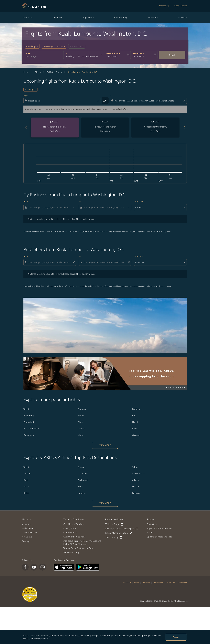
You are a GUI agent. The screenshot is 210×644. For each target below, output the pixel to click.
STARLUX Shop (114, 537)
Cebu (135, 416)
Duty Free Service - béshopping (122, 529)
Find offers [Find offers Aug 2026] (155, 131)
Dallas (26, 493)
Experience (153, 17)
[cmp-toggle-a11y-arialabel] (105, 101)
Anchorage (83, 480)
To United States (54, 72)
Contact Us (152, 524)
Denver (136, 487)
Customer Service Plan (74, 537)
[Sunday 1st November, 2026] (170, 172)
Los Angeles (83, 473)
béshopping (164, 6)
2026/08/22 (139, 56)
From (28, 53)
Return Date (138, 53)
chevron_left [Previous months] (26, 127)
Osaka (81, 467)
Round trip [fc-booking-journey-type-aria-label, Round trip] (31, 46)
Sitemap (26, 541)
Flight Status (88, 17)
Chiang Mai (29, 422)
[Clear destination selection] (185, 101)
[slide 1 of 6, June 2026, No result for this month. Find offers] (55, 127)
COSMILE (182, 17)
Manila (81, 416)
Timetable (58, 17)
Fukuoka (136, 493)
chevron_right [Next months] (184, 127)
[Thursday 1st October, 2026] (146, 172)
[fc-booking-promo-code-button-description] (75, 46)
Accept (176, 637)
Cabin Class (138, 201)
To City (137, 582)
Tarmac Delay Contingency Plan (78, 548)
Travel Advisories (30, 532)
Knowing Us (27, 524)
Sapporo (27, 473)
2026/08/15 (112, 56)
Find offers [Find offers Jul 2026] (105, 131)
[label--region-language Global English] (181, 6)
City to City (146, 582)
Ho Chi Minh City (31, 429)
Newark (81, 493)
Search (172, 55)
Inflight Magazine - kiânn (119, 533)
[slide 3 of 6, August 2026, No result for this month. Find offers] (155, 127)
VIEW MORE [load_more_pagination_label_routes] (105, 445)
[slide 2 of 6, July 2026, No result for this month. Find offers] (105, 127)
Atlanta (136, 480)
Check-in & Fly (121, 17)
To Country (127, 582)
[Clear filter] (74, 207)
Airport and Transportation (159, 528)
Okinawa (136, 435)
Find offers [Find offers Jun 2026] (55, 131)
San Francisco (139, 473)
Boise (80, 487)
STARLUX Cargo (114, 524)
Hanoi (135, 422)
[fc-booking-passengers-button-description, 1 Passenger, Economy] (53, 46)
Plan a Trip (28, 17)
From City (171, 582)
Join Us (27, 537)
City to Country (159, 582)
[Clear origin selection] (98, 101)
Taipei (26, 409)
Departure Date (113, 53)
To (67, 53)
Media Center (28, 528)
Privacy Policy (41, 639)
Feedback (151, 532)
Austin (26, 487)
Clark (80, 422)
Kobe (135, 429)
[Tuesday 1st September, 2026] (122, 172)
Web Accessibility (71, 552)
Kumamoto (29, 435)
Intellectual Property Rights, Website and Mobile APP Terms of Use (82, 542)
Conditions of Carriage (74, 524)
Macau (81, 435)
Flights (38, 72)
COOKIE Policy (70, 532)
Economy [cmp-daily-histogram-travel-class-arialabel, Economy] (29, 89)
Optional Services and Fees (159, 537)
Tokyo (135, 467)
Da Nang (136, 409)
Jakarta (81, 429)
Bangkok (82, 409)
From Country (183, 582)
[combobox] (44, 56)
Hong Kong (29, 416)
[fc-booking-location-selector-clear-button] (102, 55)
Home (26, 72)
